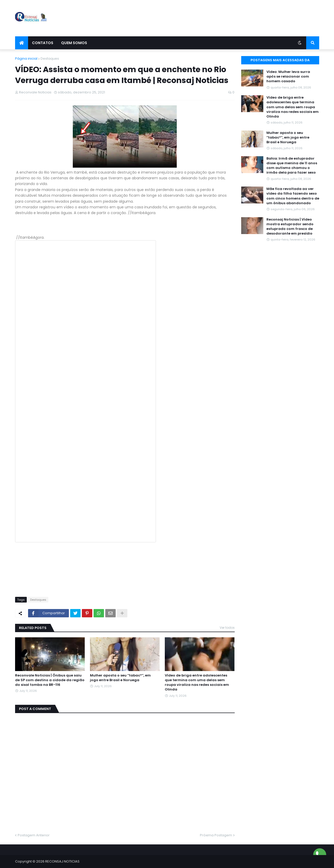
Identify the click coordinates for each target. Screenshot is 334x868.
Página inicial (26, 59)
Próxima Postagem (216, 835)
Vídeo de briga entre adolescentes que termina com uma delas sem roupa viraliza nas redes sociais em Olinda (197, 683)
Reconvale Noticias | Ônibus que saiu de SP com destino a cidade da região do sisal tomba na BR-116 (50, 680)
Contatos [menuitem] (43, 43)
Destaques (50, 59)
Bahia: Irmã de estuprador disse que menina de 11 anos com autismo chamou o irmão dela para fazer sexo (292, 166)
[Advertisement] (225, 18)
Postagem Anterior (34, 835)
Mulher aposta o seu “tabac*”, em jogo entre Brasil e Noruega (120, 678)
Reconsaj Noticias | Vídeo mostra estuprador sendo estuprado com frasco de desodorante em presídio (290, 227)
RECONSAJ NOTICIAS (62, 861)
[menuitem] (22, 43)
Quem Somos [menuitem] (74, 43)
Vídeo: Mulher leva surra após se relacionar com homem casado (288, 77)
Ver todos (227, 628)
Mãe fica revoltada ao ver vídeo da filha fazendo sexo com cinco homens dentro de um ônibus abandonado (293, 196)
